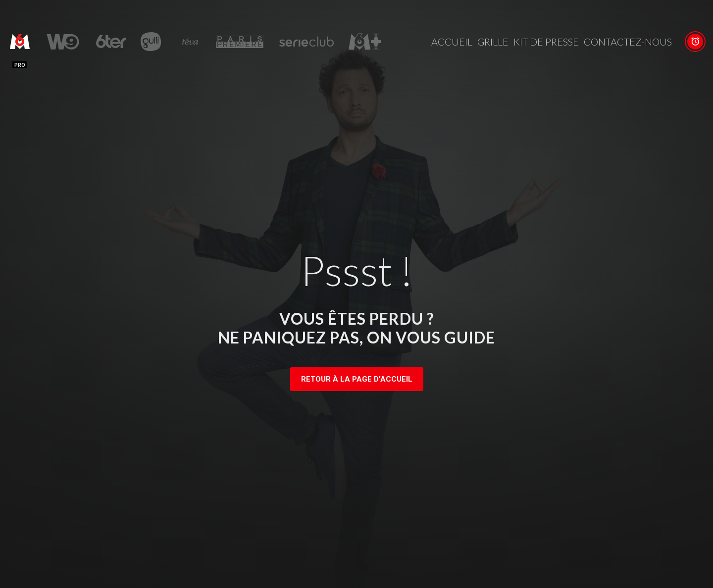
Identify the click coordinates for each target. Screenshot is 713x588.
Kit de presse (546, 42)
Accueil (452, 42)
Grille (493, 42)
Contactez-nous (628, 42)
